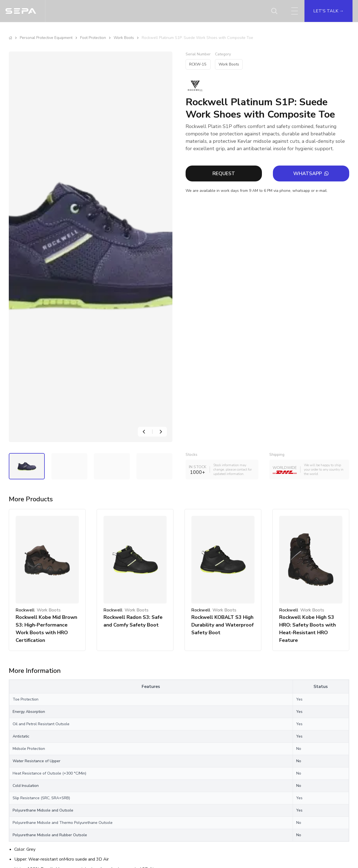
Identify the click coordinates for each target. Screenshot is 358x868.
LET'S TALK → (328, 11)
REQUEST (224, 173)
